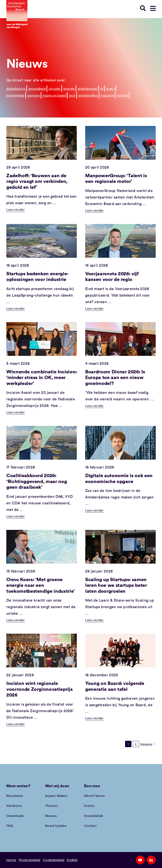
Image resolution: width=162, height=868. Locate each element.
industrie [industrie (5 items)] (107, 95)
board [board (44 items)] (110, 89)
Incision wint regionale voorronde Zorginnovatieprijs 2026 (39, 689)
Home (11, 860)
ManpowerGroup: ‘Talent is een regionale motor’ (116, 178)
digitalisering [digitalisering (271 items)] (16, 89)
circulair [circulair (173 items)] (55, 89)
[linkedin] (151, 860)
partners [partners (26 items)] (34, 95)
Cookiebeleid (53, 860)
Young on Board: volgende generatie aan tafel (115, 686)
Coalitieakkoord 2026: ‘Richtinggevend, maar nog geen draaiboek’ (37, 481)
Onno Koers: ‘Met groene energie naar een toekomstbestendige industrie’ (40, 585)
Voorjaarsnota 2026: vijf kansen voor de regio (112, 276)
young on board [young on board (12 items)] (54, 95)
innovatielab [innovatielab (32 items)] (15, 95)
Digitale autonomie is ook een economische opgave (119, 478)
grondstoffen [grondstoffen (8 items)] (88, 95)
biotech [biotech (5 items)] (122, 95)
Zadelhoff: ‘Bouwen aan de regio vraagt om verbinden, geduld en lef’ (37, 181)
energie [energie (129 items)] (69, 89)
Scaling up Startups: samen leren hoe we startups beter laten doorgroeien (116, 585)
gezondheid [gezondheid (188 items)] (37, 89)
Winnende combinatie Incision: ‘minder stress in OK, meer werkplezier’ (42, 377)
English (72, 860)
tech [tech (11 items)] (72, 95)
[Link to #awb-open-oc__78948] (153, 8)
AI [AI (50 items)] (102, 89)
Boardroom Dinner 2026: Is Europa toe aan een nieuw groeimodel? (115, 377)
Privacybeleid (30, 860)
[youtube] (140, 860)
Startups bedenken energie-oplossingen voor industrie (38, 276)
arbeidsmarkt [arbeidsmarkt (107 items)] (88, 89)
